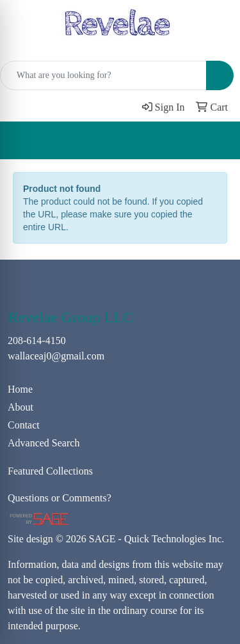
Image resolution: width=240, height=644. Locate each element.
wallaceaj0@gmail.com (56, 356)
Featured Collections (50, 471)
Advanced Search (44, 443)
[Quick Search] (103, 75)
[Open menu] (214, 141)
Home (20, 389)
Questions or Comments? (60, 498)
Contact (24, 425)
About (20, 407)
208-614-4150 (37, 341)
